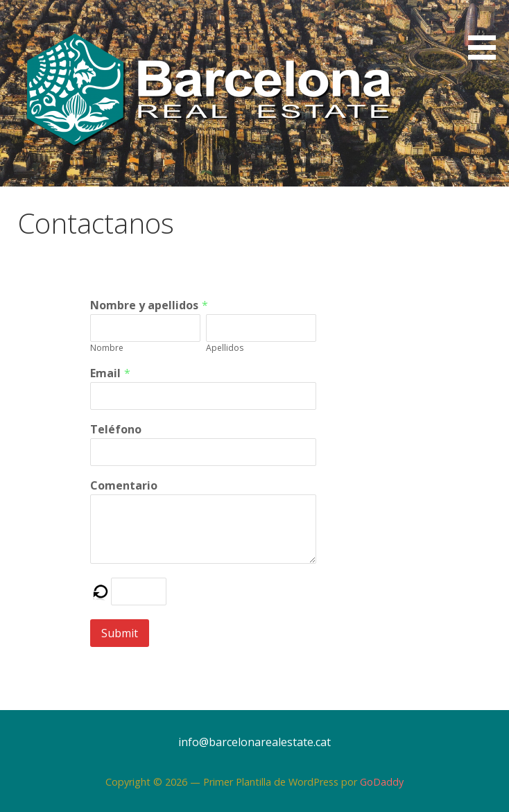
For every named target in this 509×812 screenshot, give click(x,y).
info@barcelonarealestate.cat (254, 742)
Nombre (107, 348)
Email (105, 373)
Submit (120, 633)
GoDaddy (382, 782)
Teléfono (116, 429)
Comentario (124, 485)
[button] (487, 32)
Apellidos (225, 348)
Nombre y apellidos (144, 305)
